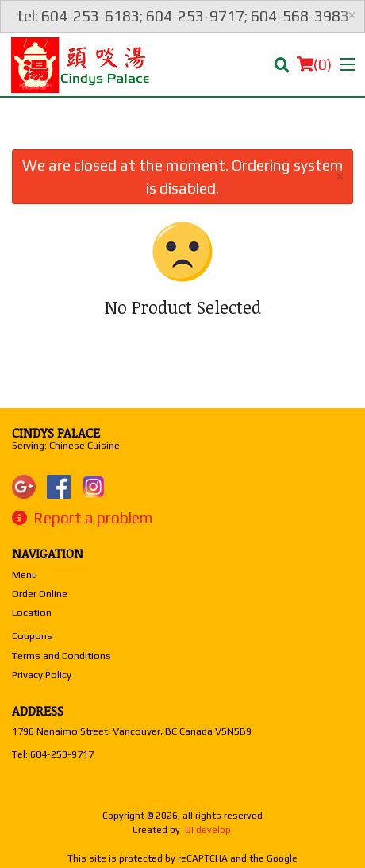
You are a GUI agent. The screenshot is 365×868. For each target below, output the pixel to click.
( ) (314, 64)
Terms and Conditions (61, 656)
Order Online (40, 594)
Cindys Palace (56, 433)
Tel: (53, 754)
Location (32, 613)
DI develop (208, 830)
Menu (25, 575)
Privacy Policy (42, 675)
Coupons (32, 636)
